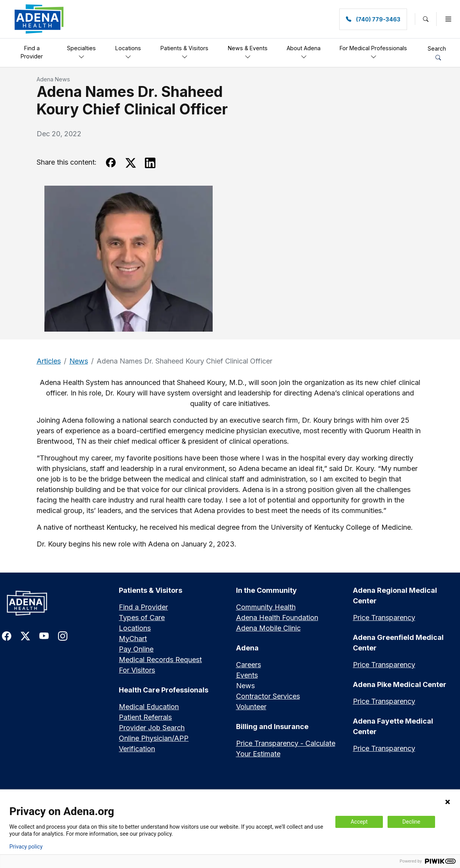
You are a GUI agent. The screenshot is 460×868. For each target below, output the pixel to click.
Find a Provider (32, 52)
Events (247, 675)
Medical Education (149, 707)
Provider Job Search (152, 728)
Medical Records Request (160, 660)
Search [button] (437, 53)
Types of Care (142, 618)
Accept (359, 822)
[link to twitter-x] (25, 635)
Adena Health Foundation (277, 618)
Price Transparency (384, 618)
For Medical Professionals (373, 52)
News (79, 361)
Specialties (81, 52)
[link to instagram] (63, 635)
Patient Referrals (145, 717)
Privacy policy (26, 847)
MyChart (133, 639)
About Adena (304, 52)
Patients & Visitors (184, 52)
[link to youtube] (44, 635)
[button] (426, 19)
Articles (49, 361)
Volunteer (251, 707)
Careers (249, 665)
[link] (39, 19)
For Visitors (137, 670)
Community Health (266, 607)
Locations (128, 52)
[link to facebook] (7, 635)
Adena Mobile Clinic (268, 628)
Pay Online (136, 649)
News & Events (248, 52)
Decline (411, 822)
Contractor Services (268, 696)
